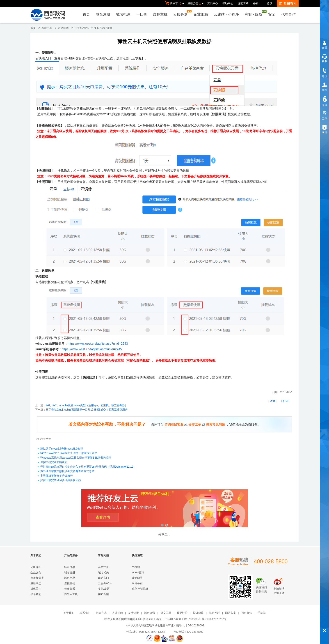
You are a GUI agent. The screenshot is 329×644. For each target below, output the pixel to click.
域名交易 (70, 578)
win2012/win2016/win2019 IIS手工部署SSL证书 (69, 453)
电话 (324, 76)
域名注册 (103, 14)
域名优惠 (70, 567)
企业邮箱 (201, 14)
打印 (286, 401)
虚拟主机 (160, 14)
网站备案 (103, 594)
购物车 (175, 4)
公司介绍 (36, 567)
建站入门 (103, 578)
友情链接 (133, 613)
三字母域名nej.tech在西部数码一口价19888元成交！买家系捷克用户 (87, 410)
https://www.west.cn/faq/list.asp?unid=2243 (98, 344)
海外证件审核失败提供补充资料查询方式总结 (67, 471)
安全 (272, 14)
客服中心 (47, 28)
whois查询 (138, 572)
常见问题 (63, 28)
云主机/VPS (81, 28)
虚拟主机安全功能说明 (54, 462)
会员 (324, 48)
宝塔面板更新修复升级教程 (57, 476)
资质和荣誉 (37, 578)
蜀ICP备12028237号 (214, 619)
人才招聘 (117, 613)
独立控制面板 (140, 589)
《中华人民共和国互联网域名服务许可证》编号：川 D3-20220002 (164, 626)
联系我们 (36, 594)
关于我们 (69, 613)
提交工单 (243, 3)
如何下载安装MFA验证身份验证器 (61, 480)
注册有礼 (288, 4)
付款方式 (101, 613)
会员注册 (103, 567)
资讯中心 (212, 3)
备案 (256, 3)
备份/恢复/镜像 (103, 28)
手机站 (136, 567)
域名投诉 (214, 613)
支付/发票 (104, 589)
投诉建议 (198, 613)
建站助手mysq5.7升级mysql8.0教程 (62, 449)
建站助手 (137, 578)
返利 (324, 132)
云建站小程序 (226, 14)
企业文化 (36, 572)
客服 (324, 61)
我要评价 (182, 613)
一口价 (142, 14)
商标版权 (255, 13)
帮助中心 (228, 3)
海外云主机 (71, 594)
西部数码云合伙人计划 (164, 509)
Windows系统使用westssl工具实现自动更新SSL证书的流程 (76, 458)
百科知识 (247, 613)
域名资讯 (150, 613)
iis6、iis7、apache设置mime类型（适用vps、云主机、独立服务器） (87, 405)
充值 (324, 105)
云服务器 (182, 13)
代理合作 (288, 14)
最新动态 (36, 583)
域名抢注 (123, 14)
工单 (324, 119)
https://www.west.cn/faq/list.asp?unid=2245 (92, 349)
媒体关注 (36, 589)
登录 (270, 3)
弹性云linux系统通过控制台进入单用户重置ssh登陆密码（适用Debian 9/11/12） (88, 467)
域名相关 (103, 572)
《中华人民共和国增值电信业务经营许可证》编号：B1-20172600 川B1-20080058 (151, 619)
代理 (324, 90)
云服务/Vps (105, 583)
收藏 (273, 401)
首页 (86, 14)
